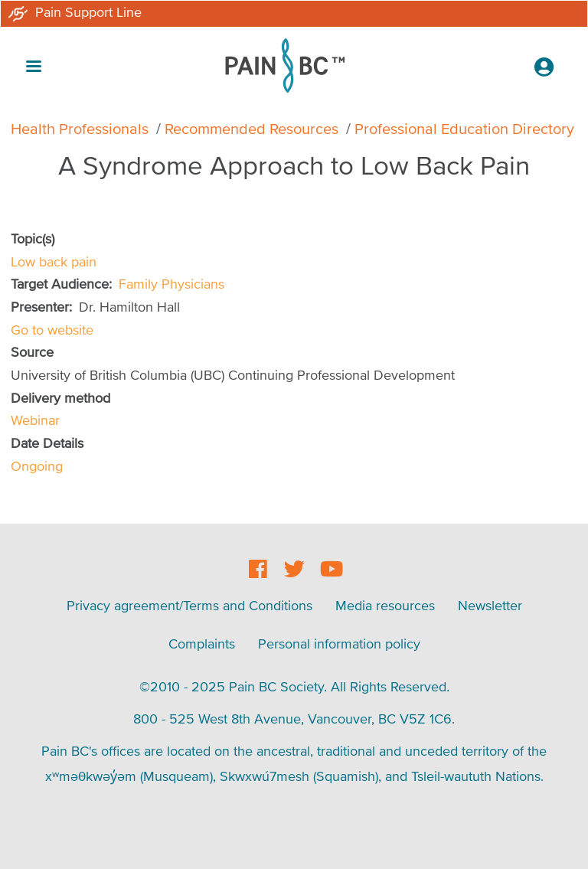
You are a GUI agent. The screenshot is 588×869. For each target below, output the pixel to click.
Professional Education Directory (464, 129)
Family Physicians (171, 284)
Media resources (385, 605)
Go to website (52, 330)
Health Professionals (80, 129)
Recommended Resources (252, 129)
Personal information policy (339, 644)
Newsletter (490, 605)
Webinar (35, 420)
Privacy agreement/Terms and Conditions (189, 605)
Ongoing (37, 466)
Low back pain (54, 261)
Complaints (202, 644)
